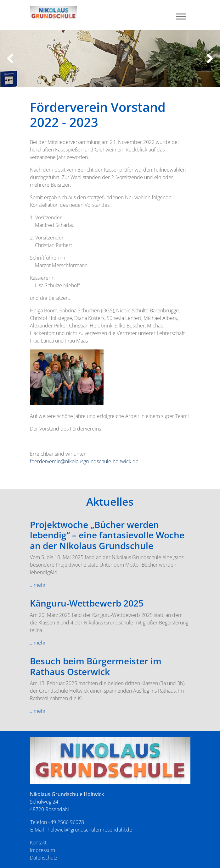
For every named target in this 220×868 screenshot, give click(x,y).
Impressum (42, 850)
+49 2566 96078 (66, 822)
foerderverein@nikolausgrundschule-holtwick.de (84, 461)
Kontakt (38, 843)
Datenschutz (44, 858)
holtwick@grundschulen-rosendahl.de (90, 830)
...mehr (38, 585)
